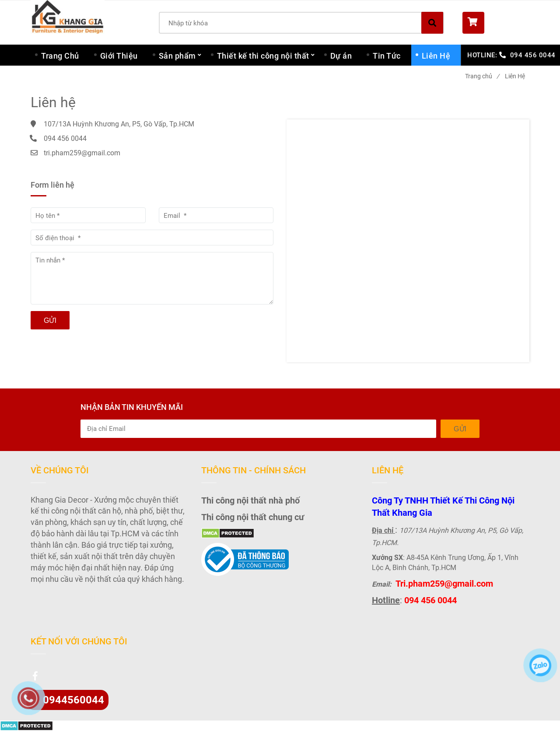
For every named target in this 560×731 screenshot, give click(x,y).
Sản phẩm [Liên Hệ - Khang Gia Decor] (177, 56)
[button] (496, 23)
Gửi (50, 320)
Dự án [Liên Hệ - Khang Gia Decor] (341, 56)
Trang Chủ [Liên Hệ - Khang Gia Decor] (60, 56)
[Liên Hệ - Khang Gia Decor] (408, 241)
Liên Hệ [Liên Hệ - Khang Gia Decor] (436, 56)
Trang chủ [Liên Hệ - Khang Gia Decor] (482, 76)
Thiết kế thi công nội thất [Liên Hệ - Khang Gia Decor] (263, 56)
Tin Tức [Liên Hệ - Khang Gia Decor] (387, 56)
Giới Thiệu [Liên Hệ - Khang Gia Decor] (119, 56)
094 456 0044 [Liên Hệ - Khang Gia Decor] (533, 55)
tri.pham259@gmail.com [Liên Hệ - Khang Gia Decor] (82, 153)
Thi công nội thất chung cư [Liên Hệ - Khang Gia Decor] (253, 517)
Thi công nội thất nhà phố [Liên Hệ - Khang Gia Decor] (250, 500)
